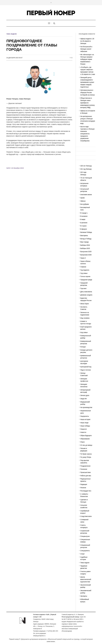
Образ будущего (86, 436)
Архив (82, 198)
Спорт (82, 554)
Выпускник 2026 (86, 255)
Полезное (84, 469)
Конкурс (83, 347)
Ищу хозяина (85, 318)
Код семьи (84, 332)
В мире (83, 219)
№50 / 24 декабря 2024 (15, 168)
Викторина (84, 235)
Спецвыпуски (85, 536)
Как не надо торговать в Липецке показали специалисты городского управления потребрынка (87, 134)
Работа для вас (86, 476)
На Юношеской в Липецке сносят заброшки (86, 49)
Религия (83, 488)
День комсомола (86, 292)
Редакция (84, 484)
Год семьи (84, 273)
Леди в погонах (86, 370)
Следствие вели (86, 516)
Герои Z (83, 258)
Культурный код (86, 367)
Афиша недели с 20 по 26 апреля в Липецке (87, 41)
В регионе (84, 223)
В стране (83, 226)
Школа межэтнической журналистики (86, 579)
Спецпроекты (85, 551)
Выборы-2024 (85, 245)
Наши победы (85, 426)
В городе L (84, 213)
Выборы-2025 (85, 248)
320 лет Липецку (86, 166)
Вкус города (84, 242)
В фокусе (84, 229)
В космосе (84, 216)
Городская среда (86, 280)
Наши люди (84, 423)
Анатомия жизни (86, 195)
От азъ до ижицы (86, 445)
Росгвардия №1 (86, 491)
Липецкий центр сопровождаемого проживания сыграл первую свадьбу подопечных (87, 82)
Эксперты (84, 596)
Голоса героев (85, 276)
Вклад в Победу (86, 239)
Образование (85, 439)
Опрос (83, 442)
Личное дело (85, 395)
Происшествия (85, 472)
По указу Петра (86, 457)
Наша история (85, 419)
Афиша (83, 201)
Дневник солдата (86, 295)
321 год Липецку (86, 169)
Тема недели (12, 34)
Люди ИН (84, 399)
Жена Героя (85, 304)
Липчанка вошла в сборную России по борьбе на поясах (88, 93)
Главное (83, 267)
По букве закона (86, 454)
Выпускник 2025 (86, 252)
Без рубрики (85, 204)
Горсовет (83, 288)
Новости (83, 432)
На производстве (86, 407)
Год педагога (85, 270)
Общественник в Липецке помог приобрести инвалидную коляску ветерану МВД (88, 103)
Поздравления (85, 466)
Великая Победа (86, 232)
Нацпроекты (85, 416)
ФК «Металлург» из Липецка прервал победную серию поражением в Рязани (87, 59)
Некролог (84, 429)
